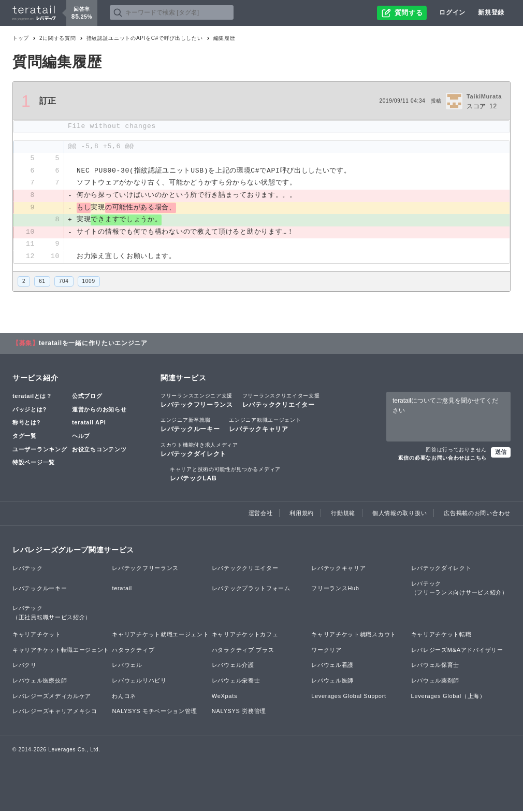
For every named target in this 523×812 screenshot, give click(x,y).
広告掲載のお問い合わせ (477, 514)
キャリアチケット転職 (441, 636)
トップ (21, 38)
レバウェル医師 (332, 681)
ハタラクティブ (133, 651)
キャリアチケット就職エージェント (160, 636)
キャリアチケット (37, 636)
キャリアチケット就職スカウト (354, 636)
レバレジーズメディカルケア (52, 697)
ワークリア (326, 651)
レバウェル (127, 666)
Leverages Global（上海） (448, 697)
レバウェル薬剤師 (435, 681)
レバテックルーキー (190, 426)
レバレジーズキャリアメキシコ (55, 713)
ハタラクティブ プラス (243, 651)
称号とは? (26, 424)
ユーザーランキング (40, 450)
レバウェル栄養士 (236, 681)
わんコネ (124, 697)
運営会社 (261, 514)
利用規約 (302, 514)
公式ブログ (87, 397)
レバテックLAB (225, 475)
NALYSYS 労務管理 (239, 713)
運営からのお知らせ (99, 410)
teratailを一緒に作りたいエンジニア (93, 345)
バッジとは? (30, 410)
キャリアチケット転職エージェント (61, 651)
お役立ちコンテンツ (99, 450)
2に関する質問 (57, 38)
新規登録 (491, 12)
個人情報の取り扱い (399, 514)
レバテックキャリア (265, 426)
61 (42, 282)
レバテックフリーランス (197, 402)
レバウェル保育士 (435, 666)
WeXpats (224, 697)
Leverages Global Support (349, 697)
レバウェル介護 (233, 666)
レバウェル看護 (332, 666)
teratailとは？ (32, 397)
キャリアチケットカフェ (245, 636)
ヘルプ (81, 437)
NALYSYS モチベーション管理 (154, 713)
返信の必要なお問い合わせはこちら (442, 459)
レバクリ (25, 666)
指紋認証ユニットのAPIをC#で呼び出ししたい (145, 38)
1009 (89, 282)
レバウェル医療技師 (40, 681)
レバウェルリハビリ (139, 681)
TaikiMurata (484, 96)
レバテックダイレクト (199, 450)
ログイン (452, 12)
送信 (501, 453)
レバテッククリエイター (281, 402)
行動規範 (343, 514)
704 (64, 282)
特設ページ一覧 (34, 463)
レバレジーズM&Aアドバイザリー (457, 651)
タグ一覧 (25, 437)
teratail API (89, 424)
